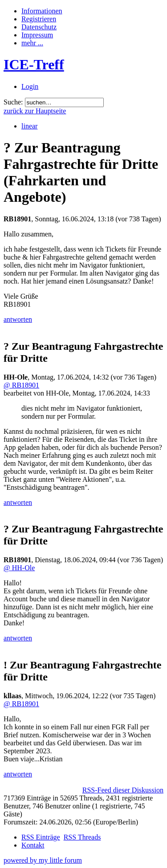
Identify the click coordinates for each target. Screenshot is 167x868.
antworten (18, 319)
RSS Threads (82, 837)
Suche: (13, 102)
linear (29, 126)
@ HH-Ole (19, 568)
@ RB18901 (21, 385)
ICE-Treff (34, 64)
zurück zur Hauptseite (35, 111)
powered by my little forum (43, 860)
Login (30, 86)
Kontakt (33, 845)
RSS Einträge (41, 837)
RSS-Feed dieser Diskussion (123, 790)
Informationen (42, 11)
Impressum (37, 35)
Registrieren (39, 19)
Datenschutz (39, 27)
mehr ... (32, 43)
